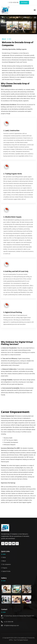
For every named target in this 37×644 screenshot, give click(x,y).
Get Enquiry (24, 3)
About (4, 561)
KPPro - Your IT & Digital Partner (18, 640)
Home (4, 557)
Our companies (7, 564)
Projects (5, 568)
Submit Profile (6, 571)
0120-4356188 (14, 2)
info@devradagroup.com (11, 625)
